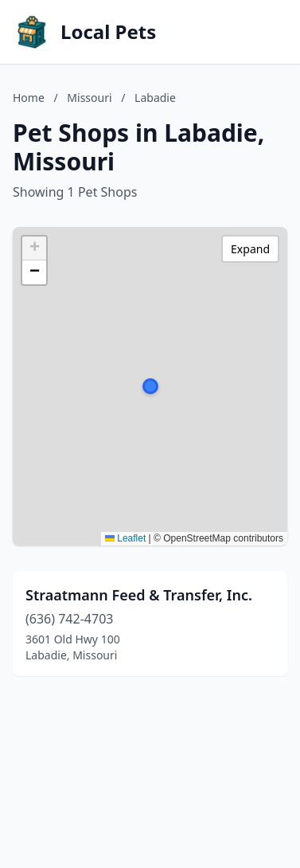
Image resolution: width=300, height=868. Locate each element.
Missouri (89, 98)
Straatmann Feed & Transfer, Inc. (139, 595)
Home (29, 98)
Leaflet (125, 538)
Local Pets (108, 32)
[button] (150, 386)
